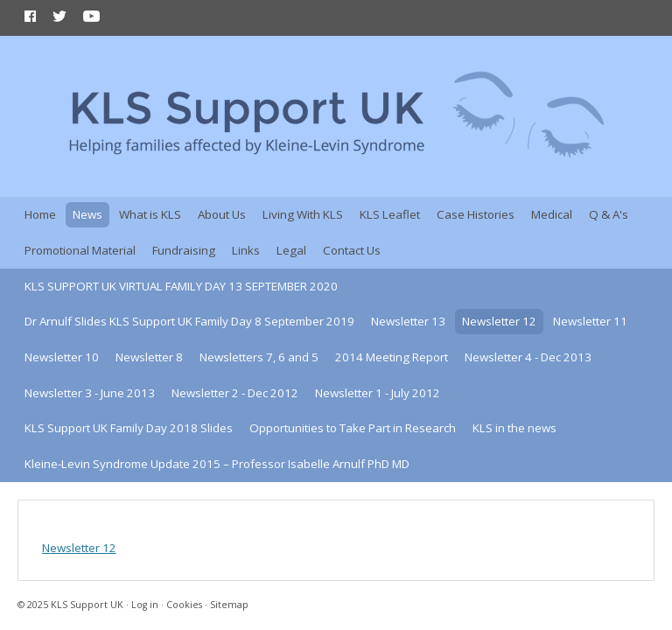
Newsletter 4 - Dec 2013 (528, 357)
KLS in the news (514, 428)
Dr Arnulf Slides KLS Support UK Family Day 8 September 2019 (189, 321)
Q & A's (609, 214)
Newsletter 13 (408, 321)
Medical (552, 214)
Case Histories (476, 214)
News (87, 214)
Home (40, 214)
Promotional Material (80, 250)
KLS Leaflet (390, 214)
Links (246, 250)
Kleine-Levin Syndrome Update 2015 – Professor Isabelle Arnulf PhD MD (217, 464)
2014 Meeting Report (392, 357)
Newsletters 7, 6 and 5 (259, 357)
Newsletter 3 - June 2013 (90, 393)
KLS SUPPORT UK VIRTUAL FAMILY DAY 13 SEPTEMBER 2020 (181, 286)
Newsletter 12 (499, 321)
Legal (291, 250)
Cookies (184, 605)
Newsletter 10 (62, 357)
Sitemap (229, 605)
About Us (222, 214)
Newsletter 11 (590, 321)
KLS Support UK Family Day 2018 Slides (129, 428)
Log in (145, 605)
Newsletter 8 (149, 357)
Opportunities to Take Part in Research (353, 428)
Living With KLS (303, 214)
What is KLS (150, 214)
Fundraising (184, 250)
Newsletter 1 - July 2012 (378, 393)
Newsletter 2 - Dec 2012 (235, 393)
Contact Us (352, 250)
